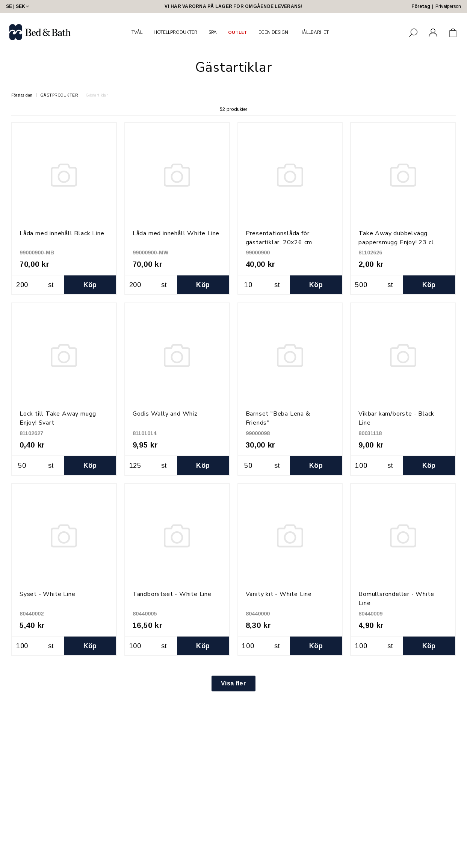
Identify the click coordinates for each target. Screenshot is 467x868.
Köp (90, 285)
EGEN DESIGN (273, 32)
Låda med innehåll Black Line (62, 233)
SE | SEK (18, 6)
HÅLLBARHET (314, 32)
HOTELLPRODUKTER (175, 32)
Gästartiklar (97, 95)
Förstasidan (22, 95)
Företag (421, 6)
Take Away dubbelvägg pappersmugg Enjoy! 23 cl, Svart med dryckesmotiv (397, 242)
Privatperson (448, 6)
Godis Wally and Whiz (165, 414)
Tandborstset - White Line (172, 594)
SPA (213, 32)
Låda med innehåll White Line (176, 233)
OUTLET (238, 32)
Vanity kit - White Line (279, 594)
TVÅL (137, 32)
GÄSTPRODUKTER (60, 95)
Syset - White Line (47, 594)
